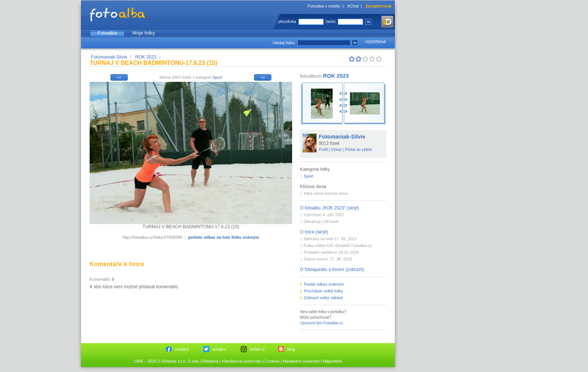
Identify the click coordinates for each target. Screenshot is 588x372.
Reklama (210, 361)
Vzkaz (337, 149)
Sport (217, 77)
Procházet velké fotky (323, 291)
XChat (353, 6)
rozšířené (376, 41)
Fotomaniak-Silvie (109, 57)
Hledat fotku (284, 43)
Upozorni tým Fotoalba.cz (321, 323)
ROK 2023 (146, 57)
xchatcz (182, 349)
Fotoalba (107, 33)
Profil (323, 149)
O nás (193, 361)
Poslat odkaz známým (324, 284)
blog (291, 349)
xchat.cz (257, 349)
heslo (331, 21)
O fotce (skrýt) (314, 232)
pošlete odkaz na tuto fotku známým (223, 237)
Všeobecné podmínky (241, 361)
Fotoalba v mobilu (324, 6)
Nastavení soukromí (301, 361)
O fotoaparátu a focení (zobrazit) (332, 270)
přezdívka (287, 21)
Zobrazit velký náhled (323, 298)
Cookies (272, 361)
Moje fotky (144, 33)
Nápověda (332, 361)
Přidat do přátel (358, 149)
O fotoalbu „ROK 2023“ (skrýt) (330, 208)
